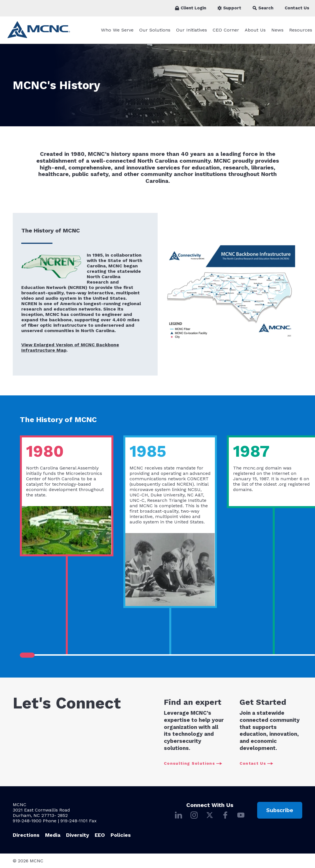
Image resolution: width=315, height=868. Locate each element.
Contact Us (297, 8)
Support (229, 8)
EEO (100, 835)
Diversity (78, 835)
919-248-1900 (27, 821)
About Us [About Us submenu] (255, 30)
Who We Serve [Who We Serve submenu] (117, 30)
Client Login (191, 8)
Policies (121, 835)
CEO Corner (226, 30)
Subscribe (280, 810)
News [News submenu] (277, 30)
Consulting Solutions (193, 764)
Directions (26, 835)
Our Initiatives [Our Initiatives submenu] (192, 30)
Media (53, 835)
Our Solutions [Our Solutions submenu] (155, 30)
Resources (301, 30)
